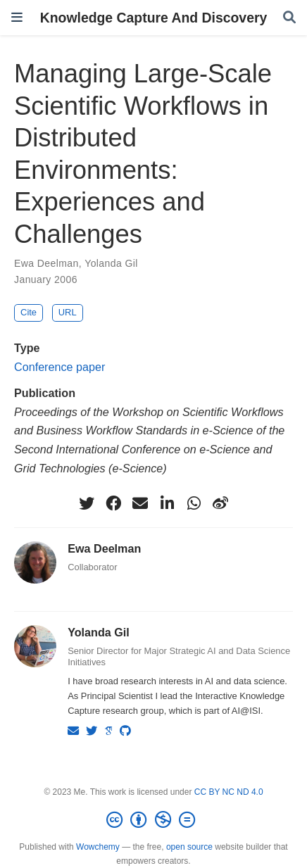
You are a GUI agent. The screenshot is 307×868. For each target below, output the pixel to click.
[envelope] (140, 503)
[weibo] (220, 503)
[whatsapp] (194, 503)
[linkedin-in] (167, 503)
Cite (29, 312)
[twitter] (87, 503)
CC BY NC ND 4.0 (229, 792)
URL (68, 312)
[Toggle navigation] (17, 17)
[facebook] (113, 503)
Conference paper (59, 367)
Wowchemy (98, 847)
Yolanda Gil (111, 263)
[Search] (289, 18)
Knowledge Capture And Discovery (154, 18)
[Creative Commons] (153, 820)
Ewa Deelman (46, 263)
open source (189, 847)
